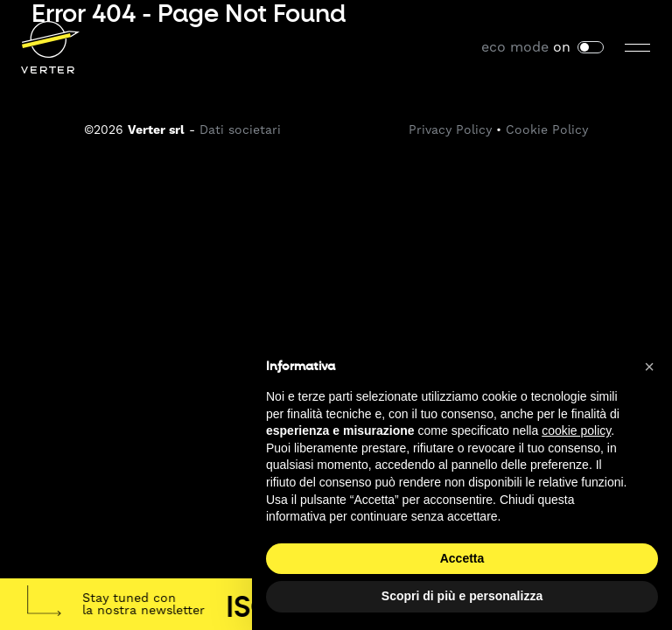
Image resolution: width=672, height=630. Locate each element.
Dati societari (240, 129)
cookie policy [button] (576, 430)
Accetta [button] (462, 558)
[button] (649, 367)
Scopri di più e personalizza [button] (462, 596)
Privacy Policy (450, 129)
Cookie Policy (547, 129)
